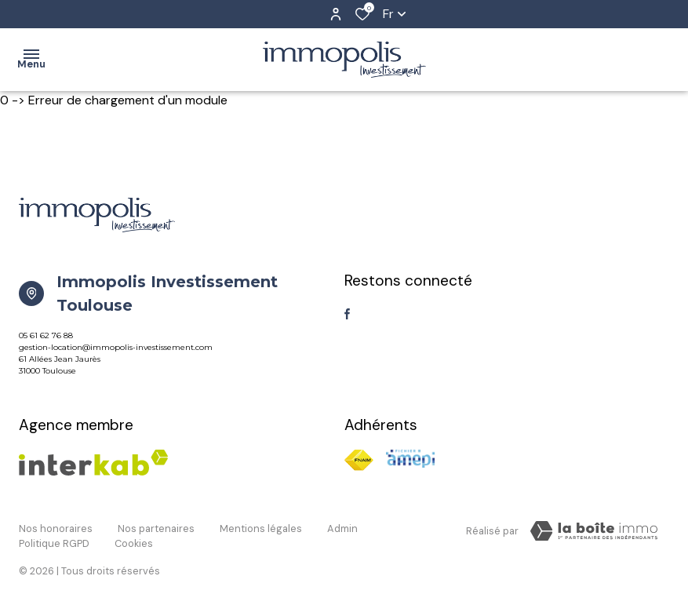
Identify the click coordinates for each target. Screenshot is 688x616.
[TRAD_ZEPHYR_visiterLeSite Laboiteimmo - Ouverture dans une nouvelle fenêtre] (594, 531)
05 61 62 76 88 (46, 335)
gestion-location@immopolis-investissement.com (116, 347)
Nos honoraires (56, 529)
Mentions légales (261, 529)
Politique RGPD (54, 543)
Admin (342, 529)
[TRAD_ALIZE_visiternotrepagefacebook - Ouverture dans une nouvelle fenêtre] (347, 314)
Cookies (134, 543)
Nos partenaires (156, 529)
